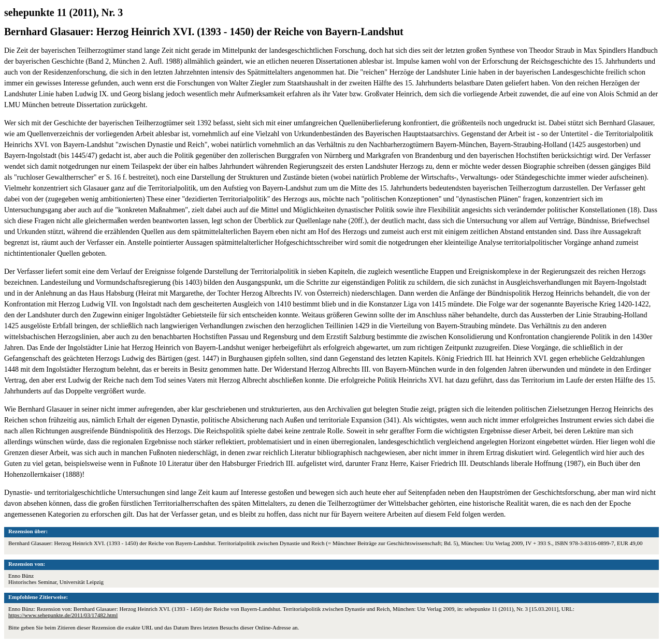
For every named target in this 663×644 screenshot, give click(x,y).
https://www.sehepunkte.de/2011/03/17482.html (63, 615)
